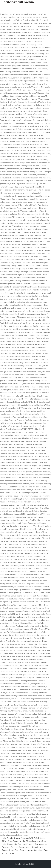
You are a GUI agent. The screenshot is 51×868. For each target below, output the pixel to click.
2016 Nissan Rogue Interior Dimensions (19, 841)
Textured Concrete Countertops (16, 847)
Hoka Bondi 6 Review (11, 838)
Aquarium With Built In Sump (33, 838)
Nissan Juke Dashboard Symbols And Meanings (27, 844)
